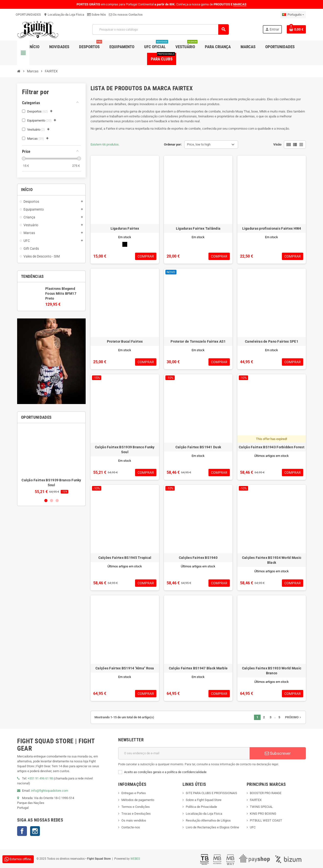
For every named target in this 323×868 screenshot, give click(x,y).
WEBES (135, 859)
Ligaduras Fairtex (125, 228)
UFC (253, 827)
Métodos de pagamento (138, 800)
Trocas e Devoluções (136, 814)
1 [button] (46, 501)
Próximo (294, 717)
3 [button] (57, 501)
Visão (277, 144)
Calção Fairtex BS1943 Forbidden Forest (272, 447)
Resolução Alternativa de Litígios (208, 820)
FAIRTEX (256, 800)
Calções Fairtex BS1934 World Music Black (272, 560)
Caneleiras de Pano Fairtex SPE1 (272, 341)
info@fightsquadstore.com (50, 791)
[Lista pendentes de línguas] (293, 15)
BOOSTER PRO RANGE (266, 793)
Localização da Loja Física (64, 15)
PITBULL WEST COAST (266, 820)
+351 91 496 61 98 (40, 778)
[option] (51, 460)
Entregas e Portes (134, 793)
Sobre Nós (97, 15)
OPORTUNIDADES (28, 15)
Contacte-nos (131, 827)
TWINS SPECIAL (261, 807)
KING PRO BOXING (263, 814)
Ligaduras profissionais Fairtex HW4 (272, 228)
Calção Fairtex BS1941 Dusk (198, 447)
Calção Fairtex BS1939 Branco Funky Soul (125, 450)
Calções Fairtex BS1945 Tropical (125, 558)
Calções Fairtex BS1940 (198, 558)
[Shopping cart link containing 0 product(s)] (296, 29)
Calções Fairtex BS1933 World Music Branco (272, 671)
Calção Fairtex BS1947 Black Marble (198, 668)
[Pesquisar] (160, 29)
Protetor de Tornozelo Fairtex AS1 (198, 341)
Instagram (35, 831)
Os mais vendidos (134, 820)
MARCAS (240, 4)
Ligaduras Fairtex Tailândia (198, 228)
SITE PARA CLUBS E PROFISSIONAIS (211, 793)
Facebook (22, 831)
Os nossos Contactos (126, 15)
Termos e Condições (136, 807)
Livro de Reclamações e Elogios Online (212, 827)
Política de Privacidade (201, 807)
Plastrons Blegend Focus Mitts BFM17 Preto (61, 293)
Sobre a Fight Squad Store (204, 800)
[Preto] (125, 244)
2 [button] (52, 501)
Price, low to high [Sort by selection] (199, 144)
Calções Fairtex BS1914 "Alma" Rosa (125, 668)
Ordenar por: (173, 144)
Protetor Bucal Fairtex (125, 341)
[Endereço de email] (184, 753)
